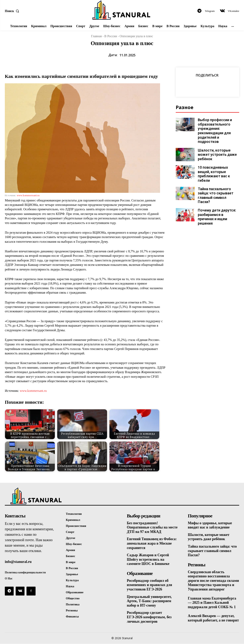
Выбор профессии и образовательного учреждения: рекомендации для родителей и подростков (218, 128)
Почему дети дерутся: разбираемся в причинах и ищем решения (216, 208)
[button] (13, 11)
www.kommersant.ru (28, 195)
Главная (96, 36)
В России (111, 36)
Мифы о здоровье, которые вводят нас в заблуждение (210, 525)
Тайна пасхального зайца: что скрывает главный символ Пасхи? (218, 189)
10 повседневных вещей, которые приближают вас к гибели (213, 170)
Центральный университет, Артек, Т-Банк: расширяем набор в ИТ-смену (149, 601)
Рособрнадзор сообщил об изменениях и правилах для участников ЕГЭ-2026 (150, 585)
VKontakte (233, 11)
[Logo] (122, 10)
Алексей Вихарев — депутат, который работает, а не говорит (213, 618)
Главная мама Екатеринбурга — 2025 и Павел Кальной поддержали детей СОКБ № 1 (212, 603)
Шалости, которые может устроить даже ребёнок (216, 150)
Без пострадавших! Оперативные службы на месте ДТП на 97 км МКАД (152, 527)
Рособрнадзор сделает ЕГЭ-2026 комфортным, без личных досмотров (149, 617)
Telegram (210, 11)
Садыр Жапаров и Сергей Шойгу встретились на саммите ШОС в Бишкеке (148, 559)
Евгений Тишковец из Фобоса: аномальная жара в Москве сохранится (152, 543)
